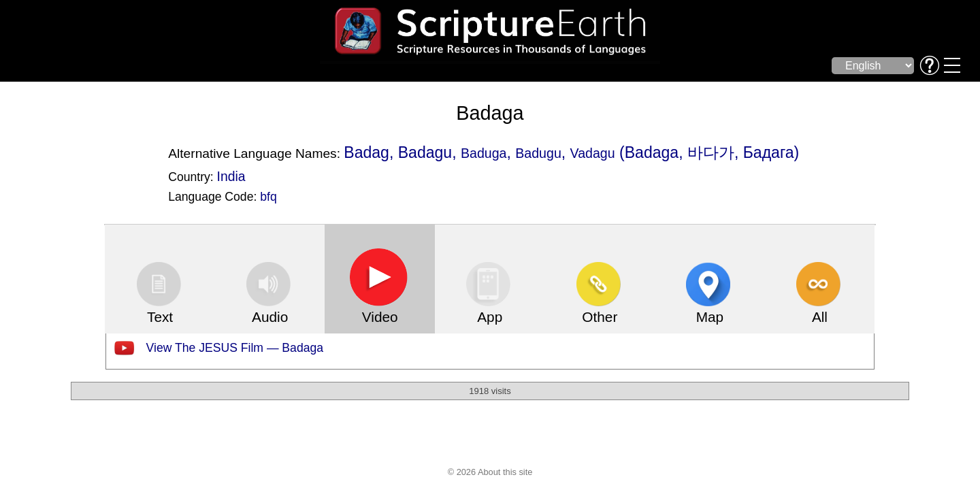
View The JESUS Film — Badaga (235, 348)
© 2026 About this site (490, 472)
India (231, 176)
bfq (268, 197)
